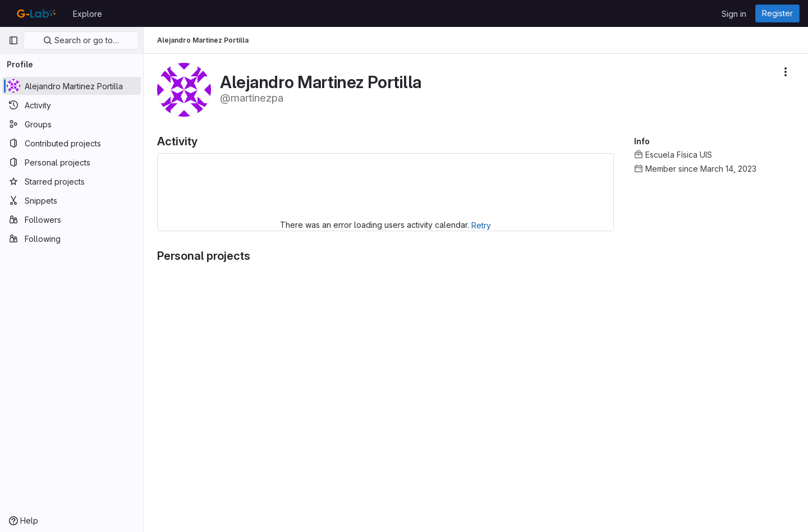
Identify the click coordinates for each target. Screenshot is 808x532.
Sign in (734, 14)
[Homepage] (35, 13)
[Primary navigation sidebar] (13, 40)
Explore (88, 14)
